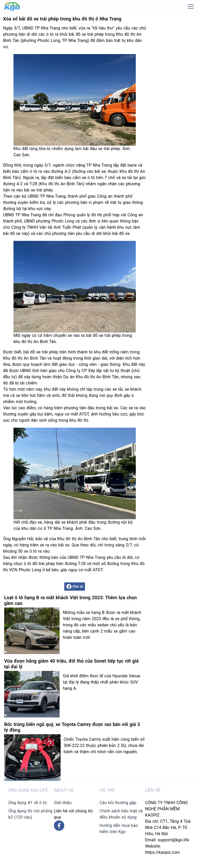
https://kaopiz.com (162, 852)
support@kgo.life (173, 840)
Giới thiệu (63, 803)
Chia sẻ (75, 587)
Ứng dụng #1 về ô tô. (28, 803)
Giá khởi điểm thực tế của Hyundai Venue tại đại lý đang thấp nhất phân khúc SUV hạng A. (101, 682)
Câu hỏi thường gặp (118, 803)
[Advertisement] (174, 91)
